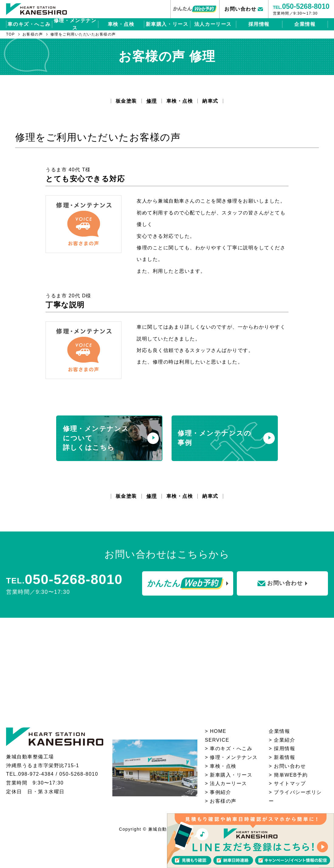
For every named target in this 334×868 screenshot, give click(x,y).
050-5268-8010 (79, 774)
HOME (218, 731)
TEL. (301, 6)
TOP (10, 34)
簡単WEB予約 (291, 775)
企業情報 (305, 24)
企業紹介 (285, 740)
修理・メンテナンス (75, 24)
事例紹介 (220, 792)
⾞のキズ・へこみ (231, 748)
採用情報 (259, 24)
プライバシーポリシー (295, 797)
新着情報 (285, 757)
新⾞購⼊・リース (231, 775)
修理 (152, 101)
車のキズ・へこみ (29, 24)
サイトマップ (290, 783)
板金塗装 (126, 101)
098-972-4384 (36, 774)
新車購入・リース (167, 24)
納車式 (210, 101)
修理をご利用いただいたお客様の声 (83, 34)
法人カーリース (213, 24)
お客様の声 (33, 34)
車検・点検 (121, 24)
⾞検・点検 (223, 766)
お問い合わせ (290, 766)
